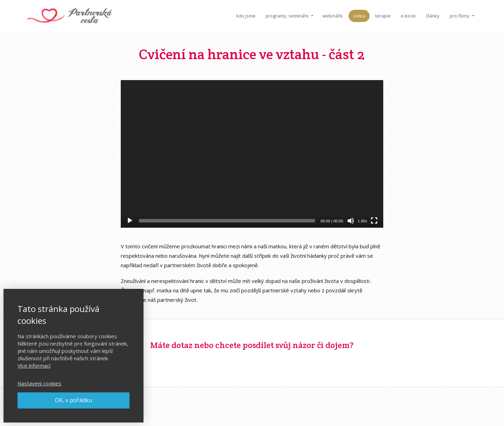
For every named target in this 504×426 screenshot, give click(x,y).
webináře (332, 16)
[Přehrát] (130, 221)
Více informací (34, 365)
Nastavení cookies (39, 383)
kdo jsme (246, 16)
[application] (252, 154)
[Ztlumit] (351, 221)
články (433, 16)
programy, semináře (287, 16)
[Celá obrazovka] (374, 221)
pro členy (460, 16)
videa (359, 16)
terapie (383, 16)
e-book (408, 16)
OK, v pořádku (73, 400)
